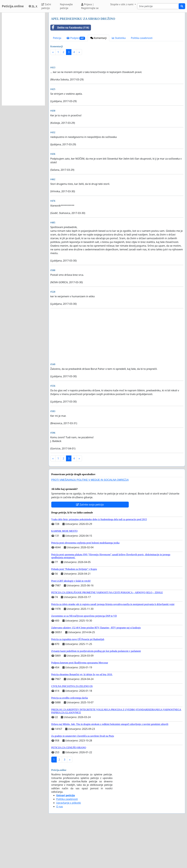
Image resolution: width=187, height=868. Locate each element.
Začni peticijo (46, 6)
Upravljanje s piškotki (69, 846)
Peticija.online (13, 6)
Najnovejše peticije (66, 6)
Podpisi (76, 38)
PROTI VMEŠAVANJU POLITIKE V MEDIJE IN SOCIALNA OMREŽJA (90, 523)
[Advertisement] (117, 82)
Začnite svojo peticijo (90, 548)
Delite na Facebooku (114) (70, 28)
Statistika (119, 38)
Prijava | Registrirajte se (90, 6)
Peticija (57, 38)
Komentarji (98, 38)
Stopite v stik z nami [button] (122, 4)
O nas (60, 850)
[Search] (158, 6)
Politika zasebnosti (142, 38)
